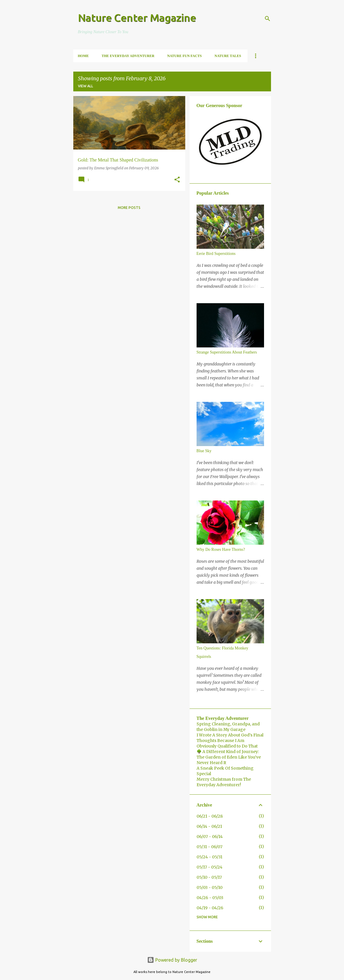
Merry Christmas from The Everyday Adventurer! (224, 782)
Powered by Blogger (172, 960)
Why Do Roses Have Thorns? (221, 550)
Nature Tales (228, 56)
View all (85, 86)
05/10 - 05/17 (209, 877)
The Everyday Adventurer (128, 56)
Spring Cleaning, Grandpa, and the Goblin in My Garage (228, 727)
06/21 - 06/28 (210, 816)
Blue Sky (204, 451)
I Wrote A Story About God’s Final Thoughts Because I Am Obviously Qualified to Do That (230, 741)
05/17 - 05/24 (210, 867)
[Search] (268, 19)
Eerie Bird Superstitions (216, 254)
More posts (129, 208)
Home (83, 56)
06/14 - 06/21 (209, 826)
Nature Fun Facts (185, 56)
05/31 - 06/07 (210, 847)
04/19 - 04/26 (210, 908)
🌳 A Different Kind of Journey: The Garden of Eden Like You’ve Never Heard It (229, 757)
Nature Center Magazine (137, 18)
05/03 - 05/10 (210, 887)
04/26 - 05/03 (210, 898)
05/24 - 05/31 (210, 857)
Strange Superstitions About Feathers (227, 352)
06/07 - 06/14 (210, 837)
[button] (177, 180)
